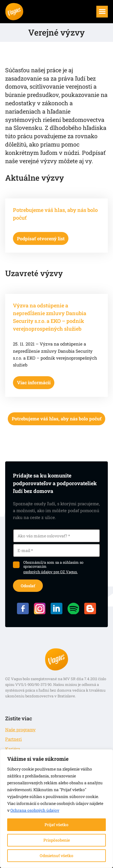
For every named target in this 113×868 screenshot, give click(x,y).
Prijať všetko (56, 825)
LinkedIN (56, 609)
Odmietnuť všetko (56, 856)
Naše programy (20, 729)
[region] (56, 809)
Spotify (73, 609)
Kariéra (13, 749)
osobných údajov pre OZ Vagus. (50, 572)
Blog (90, 609)
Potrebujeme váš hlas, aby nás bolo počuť (57, 419)
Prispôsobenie (57, 840)
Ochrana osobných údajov (35, 810)
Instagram (40, 609)
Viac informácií (34, 382)
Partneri (14, 739)
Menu (105, 9)
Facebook (23, 609)
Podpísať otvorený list (41, 238)
